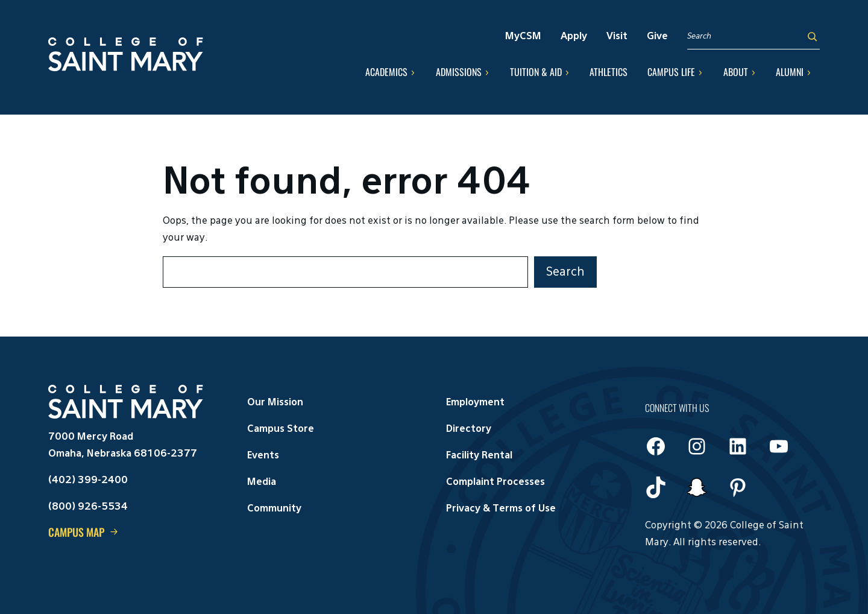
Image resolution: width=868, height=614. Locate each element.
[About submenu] (753, 72)
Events (263, 456)
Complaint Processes (495, 483)
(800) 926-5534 (88, 507)
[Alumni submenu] (809, 72)
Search (565, 272)
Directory (469, 429)
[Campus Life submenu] (700, 72)
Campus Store (281, 429)
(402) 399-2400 (88, 481)
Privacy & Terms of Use (501, 509)
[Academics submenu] (413, 72)
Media (262, 483)
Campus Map (76, 532)
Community (274, 509)
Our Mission (275, 403)
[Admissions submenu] (487, 72)
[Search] (812, 36)
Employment (475, 403)
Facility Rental (479, 456)
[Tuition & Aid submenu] (567, 72)
